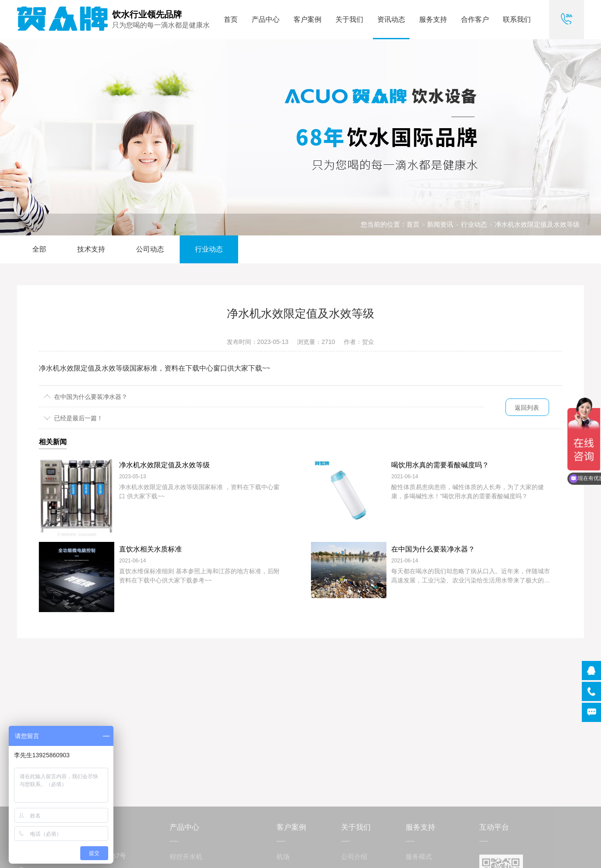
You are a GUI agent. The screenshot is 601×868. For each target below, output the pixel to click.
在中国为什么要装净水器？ (91, 397)
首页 (231, 19)
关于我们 (349, 19)
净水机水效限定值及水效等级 (537, 224)
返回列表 (527, 408)
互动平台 (494, 857)
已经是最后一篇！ (79, 418)
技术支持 (91, 249)
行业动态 (474, 224)
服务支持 (433, 19)
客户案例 (307, 19)
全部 (39, 249)
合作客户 (475, 19)
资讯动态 (391, 19)
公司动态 (150, 249)
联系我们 (517, 19)
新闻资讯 (440, 224)
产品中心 (266, 19)
